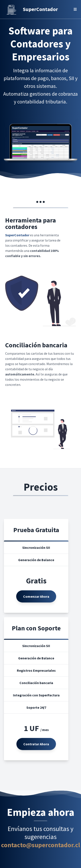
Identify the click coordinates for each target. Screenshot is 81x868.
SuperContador (40, 9)
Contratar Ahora (36, 744)
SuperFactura (49, 695)
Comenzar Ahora (36, 596)
